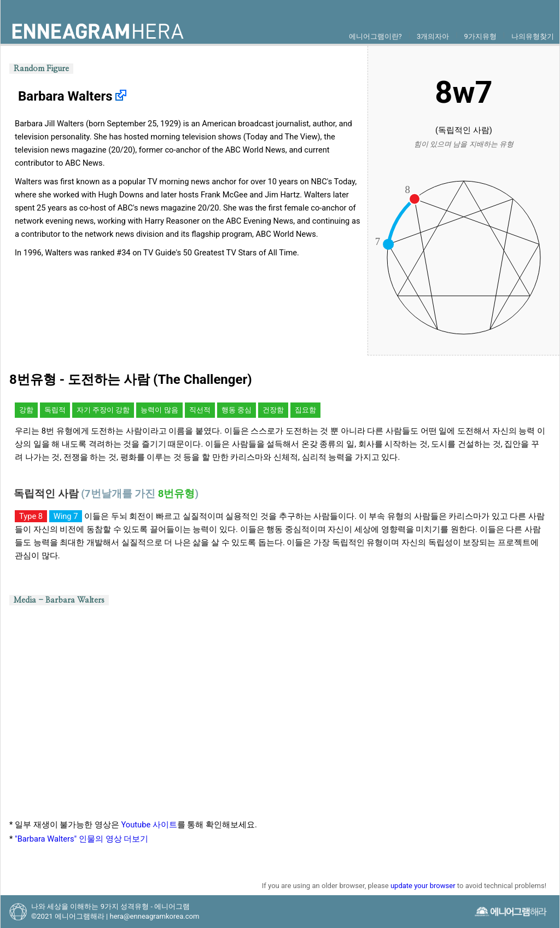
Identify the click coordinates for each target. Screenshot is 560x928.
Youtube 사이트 (149, 825)
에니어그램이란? (375, 36)
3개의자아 (433, 36)
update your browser (423, 886)
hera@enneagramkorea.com (154, 916)
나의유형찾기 (533, 36)
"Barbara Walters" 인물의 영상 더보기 (81, 839)
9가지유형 (480, 36)
